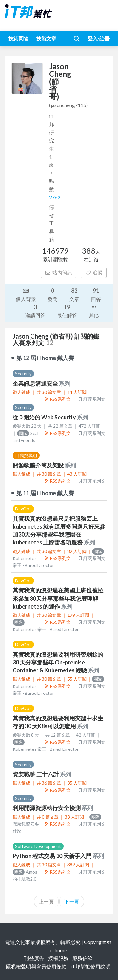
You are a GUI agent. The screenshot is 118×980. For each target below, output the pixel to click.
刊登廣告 (34, 958)
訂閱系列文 (92, 399)
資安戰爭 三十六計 (36, 774)
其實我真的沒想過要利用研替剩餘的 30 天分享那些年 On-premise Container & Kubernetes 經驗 (58, 662)
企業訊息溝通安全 (36, 383)
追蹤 (94, 272)
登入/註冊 (98, 38)
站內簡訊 (59, 272)
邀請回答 (35, 311)
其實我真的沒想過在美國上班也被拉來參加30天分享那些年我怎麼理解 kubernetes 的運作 (58, 598)
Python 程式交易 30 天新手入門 (53, 856)
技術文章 (46, 38)
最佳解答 (67, 311)
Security (23, 373)
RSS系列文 (57, 399)
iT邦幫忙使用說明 (90, 966)
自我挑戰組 (26, 455)
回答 (96, 294)
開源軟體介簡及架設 (39, 465)
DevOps (23, 509)
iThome (58, 950)
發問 (53, 294)
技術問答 (19, 38)
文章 (74, 294)
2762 (55, 197)
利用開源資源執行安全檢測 (47, 808)
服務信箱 (82, 958)
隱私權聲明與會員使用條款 (36, 966)
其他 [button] (94, 310)
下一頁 (72, 902)
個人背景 (26, 294)
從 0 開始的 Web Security (45, 417)
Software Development (38, 846)
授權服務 (58, 958)
